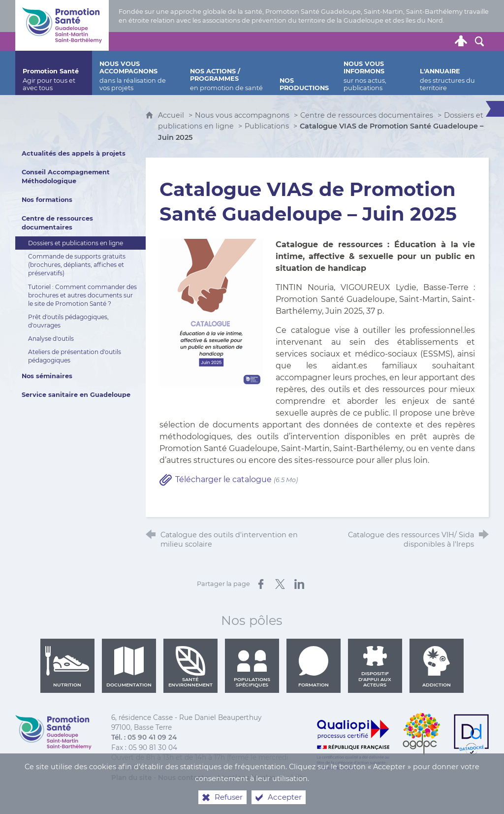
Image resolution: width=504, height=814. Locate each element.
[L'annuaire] (451, 73)
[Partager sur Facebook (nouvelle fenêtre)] (261, 584)
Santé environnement (190, 667)
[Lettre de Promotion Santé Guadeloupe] (442, 41)
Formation (314, 667)
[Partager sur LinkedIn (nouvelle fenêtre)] (299, 584)
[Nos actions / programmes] (228, 73)
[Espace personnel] (461, 41)
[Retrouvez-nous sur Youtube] (423, 41)
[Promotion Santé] (54, 73)
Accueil (172, 115)
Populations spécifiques (252, 667)
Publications (267, 126)
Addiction (437, 667)
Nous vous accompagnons (242, 115)
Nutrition (67, 667)
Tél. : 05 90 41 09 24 (144, 737)
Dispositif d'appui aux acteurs (375, 667)
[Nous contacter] (367, 41)
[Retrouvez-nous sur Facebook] (405, 41)
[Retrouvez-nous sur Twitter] (386, 41)
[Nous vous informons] (374, 73)
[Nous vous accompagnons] (137, 73)
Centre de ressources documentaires (367, 115)
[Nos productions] (304, 73)
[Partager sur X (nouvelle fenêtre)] (280, 584)
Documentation (129, 667)
